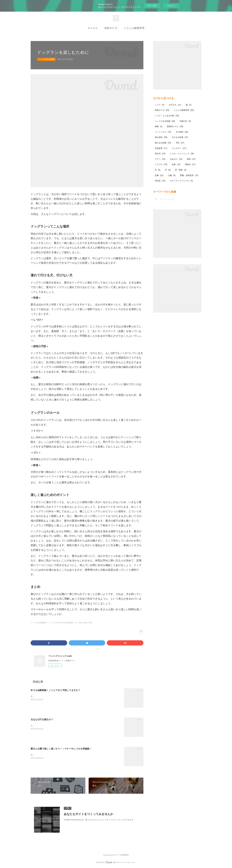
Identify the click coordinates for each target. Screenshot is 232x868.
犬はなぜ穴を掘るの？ (42, 719)
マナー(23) (78, 623)
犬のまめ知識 (180, 137)
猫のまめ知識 (163, 143)
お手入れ (175, 105)
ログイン (171, 6)
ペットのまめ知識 (46, 59)
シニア (160, 105)
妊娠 (176, 164)
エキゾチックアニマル (181, 181)
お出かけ (176, 159)
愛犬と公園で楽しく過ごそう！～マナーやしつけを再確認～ (61, 749)
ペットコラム (163, 132)
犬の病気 (182, 132)
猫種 (159, 126)
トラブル (161, 164)
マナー (160, 159)
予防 (180, 143)
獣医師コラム (175, 126)
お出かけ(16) (87, 623)
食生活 (160, 154)
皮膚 (159, 175)
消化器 (160, 181)
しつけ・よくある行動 (167, 116)
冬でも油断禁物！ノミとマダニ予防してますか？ (55, 690)
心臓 (172, 175)
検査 (191, 159)
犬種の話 (185, 121)
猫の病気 (161, 137)
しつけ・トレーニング (182, 154)
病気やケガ (111, 28)
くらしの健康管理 (134, 28)
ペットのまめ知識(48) (39, 623)
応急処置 (161, 148)
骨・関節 (181, 170)
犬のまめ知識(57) (67, 623)
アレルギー (179, 148)
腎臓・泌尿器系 (189, 175)
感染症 (190, 164)
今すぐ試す (152, 6)
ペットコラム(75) (54, 623)
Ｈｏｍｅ (93, 28)
